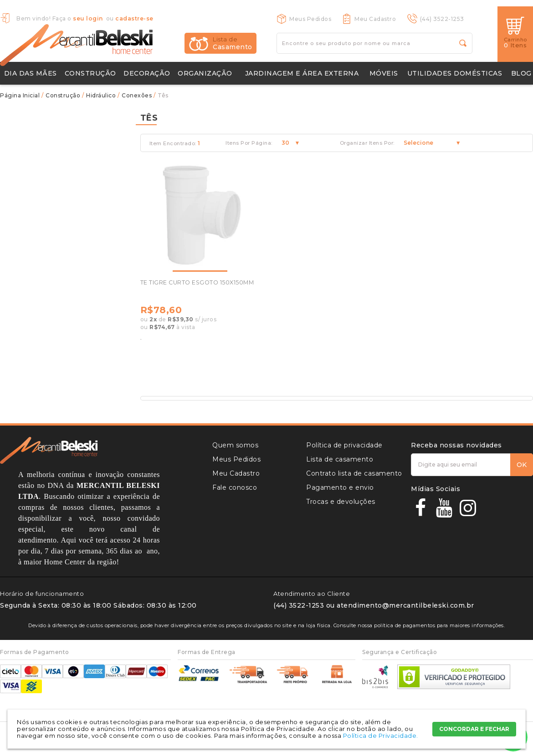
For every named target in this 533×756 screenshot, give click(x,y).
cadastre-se (134, 18)
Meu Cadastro (375, 19)
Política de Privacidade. (381, 736)
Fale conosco (235, 487)
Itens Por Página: (249, 143)
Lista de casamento (340, 459)
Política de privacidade (344, 445)
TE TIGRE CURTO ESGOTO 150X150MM (197, 282)
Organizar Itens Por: (367, 143)
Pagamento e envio (340, 487)
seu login (88, 18)
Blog (521, 73)
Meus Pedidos (310, 19)
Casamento (233, 43)
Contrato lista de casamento (354, 473)
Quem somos (235, 445)
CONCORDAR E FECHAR (474, 729)
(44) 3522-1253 (442, 19)
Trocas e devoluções (341, 502)
